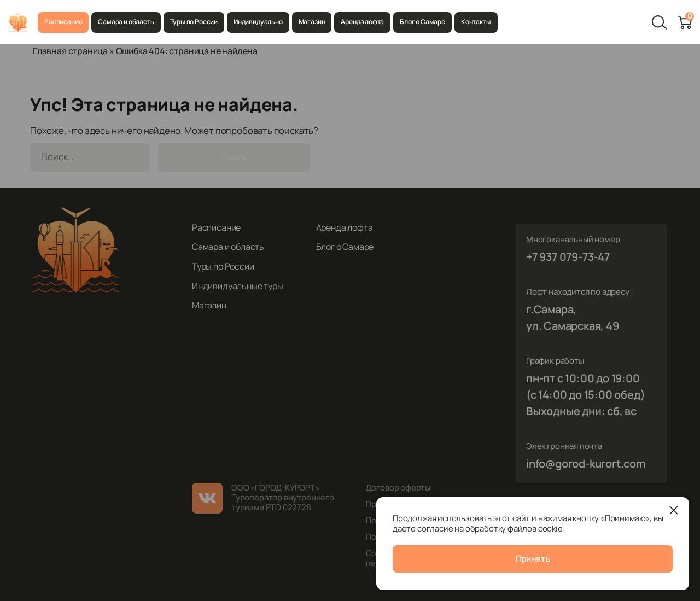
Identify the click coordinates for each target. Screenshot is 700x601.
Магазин (312, 22)
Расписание (63, 22)
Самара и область (126, 22)
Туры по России (194, 22)
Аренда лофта (362, 22)
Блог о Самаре (422, 22)
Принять (533, 559)
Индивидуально (258, 22)
